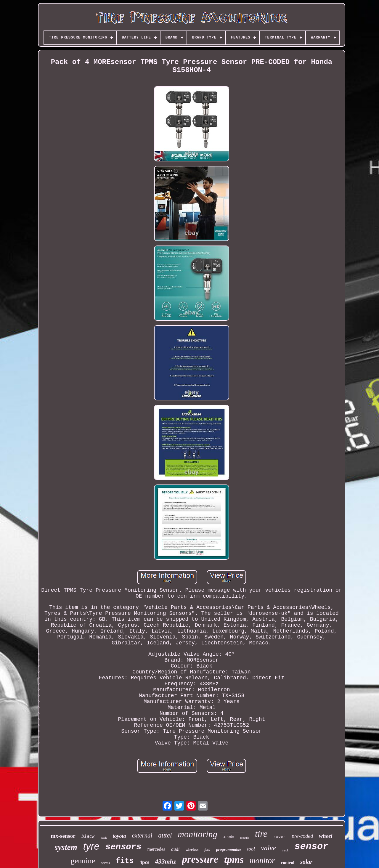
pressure (200, 859)
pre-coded (302, 836)
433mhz (166, 861)
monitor (262, 861)
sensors (123, 847)
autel (165, 835)
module (245, 838)
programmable (229, 849)
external (142, 835)
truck (285, 850)
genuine (83, 861)
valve (268, 848)
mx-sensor (63, 836)
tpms (234, 860)
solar (306, 862)
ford (207, 850)
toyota (119, 836)
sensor (311, 847)
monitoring (197, 834)
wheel (326, 836)
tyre (91, 846)
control (288, 863)
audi (175, 849)
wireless (192, 849)
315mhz (229, 837)
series (105, 863)
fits (125, 861)
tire (261, 834)
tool (251, 849)
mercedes (156, 849)
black (88, 837)
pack (104, 837)
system (66, 847)
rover (280, 837)
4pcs (144, 862)
